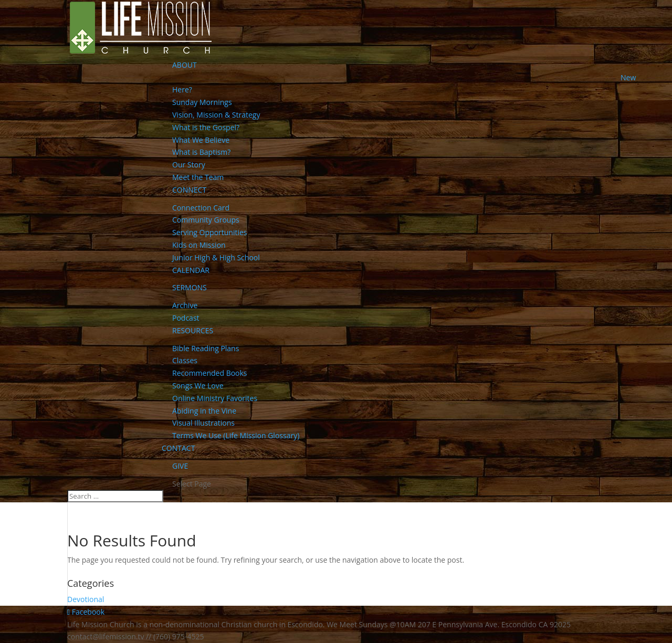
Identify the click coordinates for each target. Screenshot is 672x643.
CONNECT (189, 190)
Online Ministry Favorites (215, 398)
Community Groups (206, 220)
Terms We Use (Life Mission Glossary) (236, 435)
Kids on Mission (199, 245)
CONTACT (178, 448)
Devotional (86, 599)
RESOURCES (193, 330)
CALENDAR (191, 270)
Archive (185, 305)
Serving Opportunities (210, 232)
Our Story (189, 165)
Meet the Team (198, 177)
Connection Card (201, 208)
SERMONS (190, 287)
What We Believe (201, 140)
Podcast (186, 318)
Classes (185, 360)
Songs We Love (198, 386)
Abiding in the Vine (204, 411)
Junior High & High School (216, 257)
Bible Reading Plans (206, 348)
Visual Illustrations (203, 423)
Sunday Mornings (202, 102)
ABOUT (185, 65)
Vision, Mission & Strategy (216, 115)
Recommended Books (210, 373)
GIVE (180, 466)
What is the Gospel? (206, 127)
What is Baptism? (201, 152)
